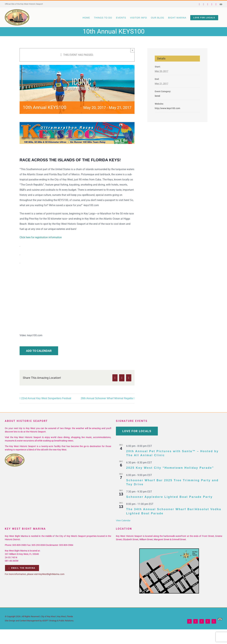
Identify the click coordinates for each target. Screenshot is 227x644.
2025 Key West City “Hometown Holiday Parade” (170, 468)
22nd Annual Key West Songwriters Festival (46, 398)
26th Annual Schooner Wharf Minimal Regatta (107, 398)
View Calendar (123, 520)
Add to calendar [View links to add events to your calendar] (39, 351)
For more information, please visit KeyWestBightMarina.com (35, 574)
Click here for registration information (41, 237)
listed (157, 96)
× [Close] (133, 50)
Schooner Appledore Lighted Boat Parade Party (169, 497)
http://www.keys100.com (167, 108)
